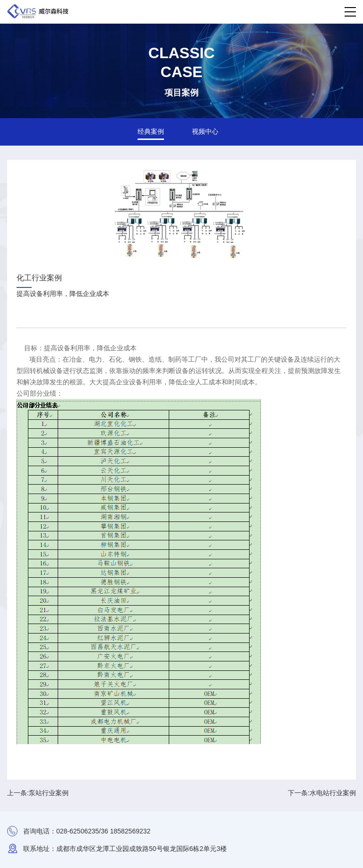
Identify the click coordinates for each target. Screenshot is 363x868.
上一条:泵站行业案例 (38, 793)
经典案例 (151, 131)
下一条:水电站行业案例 (322, 793)
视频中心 (205, 131)
